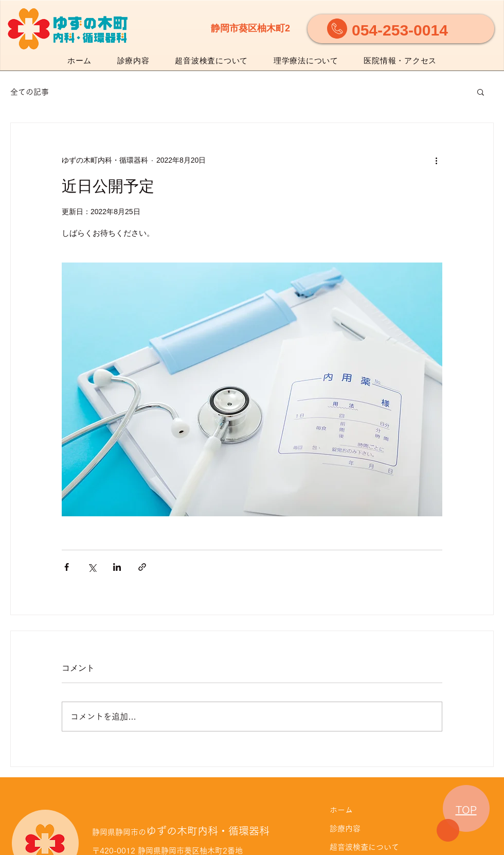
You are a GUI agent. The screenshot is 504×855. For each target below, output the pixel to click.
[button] (481, 92)
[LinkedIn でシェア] (117, 567)
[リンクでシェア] (142, 567)
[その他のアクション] (436, 160)
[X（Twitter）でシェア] (92, 567)
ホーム (341, 810)
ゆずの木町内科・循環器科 (181, 831)
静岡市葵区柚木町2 (250, 28)
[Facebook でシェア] (67, 567)
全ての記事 (30, 92)
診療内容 (345, 828)
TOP (466, 810)
